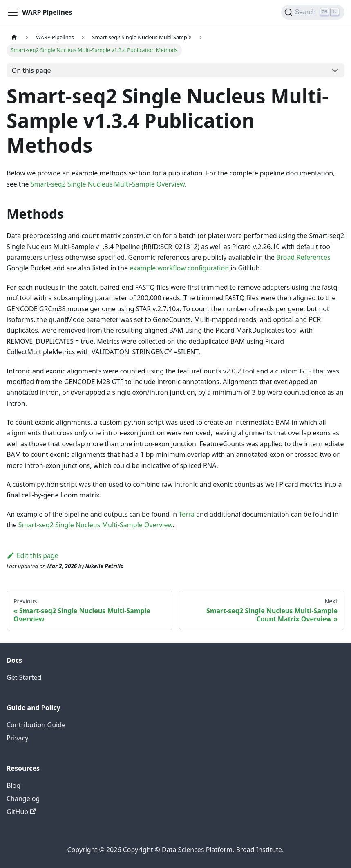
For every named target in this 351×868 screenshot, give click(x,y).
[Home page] (14, 37)
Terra (187, 514)
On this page (31, 70)
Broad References (303, 257)
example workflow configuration (179, 268)
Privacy (17, 738)
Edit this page (32, 555)
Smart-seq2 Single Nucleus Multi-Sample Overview (108, 184)
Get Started (24, 677)
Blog (13, 785)
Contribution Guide (36, 725)
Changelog (23, 798)
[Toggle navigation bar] (13, 12)
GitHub (21, 812)
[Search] (313, 12)
